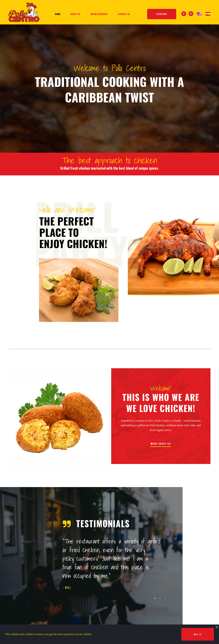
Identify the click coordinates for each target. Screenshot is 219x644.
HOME (58, 14)
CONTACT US (124, 14)
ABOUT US (75, 14)
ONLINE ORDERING (99, 14)
